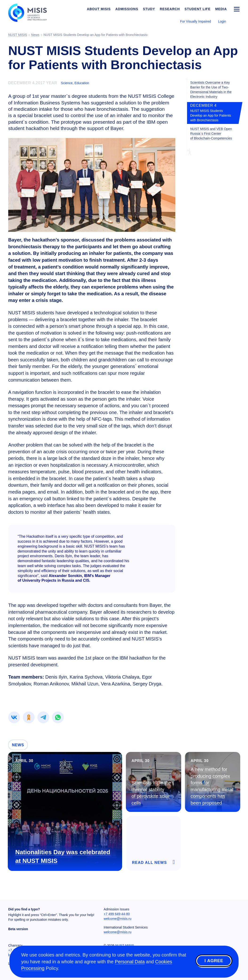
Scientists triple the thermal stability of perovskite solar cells (151, 793)
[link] (14, 717)
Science (67, 83)
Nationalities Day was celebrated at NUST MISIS (63, 856)
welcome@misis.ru (118, 919)
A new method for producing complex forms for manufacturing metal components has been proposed (212, 786)
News (18, 745)
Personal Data (130, 962)
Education (82, 83)
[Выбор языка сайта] (236, 21)
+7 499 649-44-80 (117, 914)
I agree (214, 961)
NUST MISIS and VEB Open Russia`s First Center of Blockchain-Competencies (211, 134)
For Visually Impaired (195, 21)
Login (222, 21)
